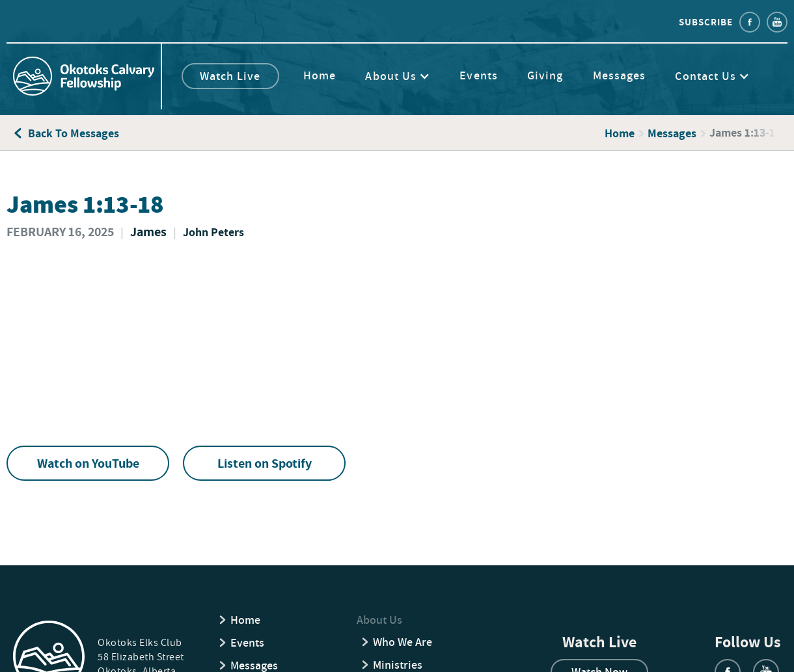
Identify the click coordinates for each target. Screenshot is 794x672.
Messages (620, 75)
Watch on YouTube (88, 463)
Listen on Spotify (265, 463)
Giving (545, 75)
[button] (404, 76)
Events (479, 75)
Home (320, 75)
